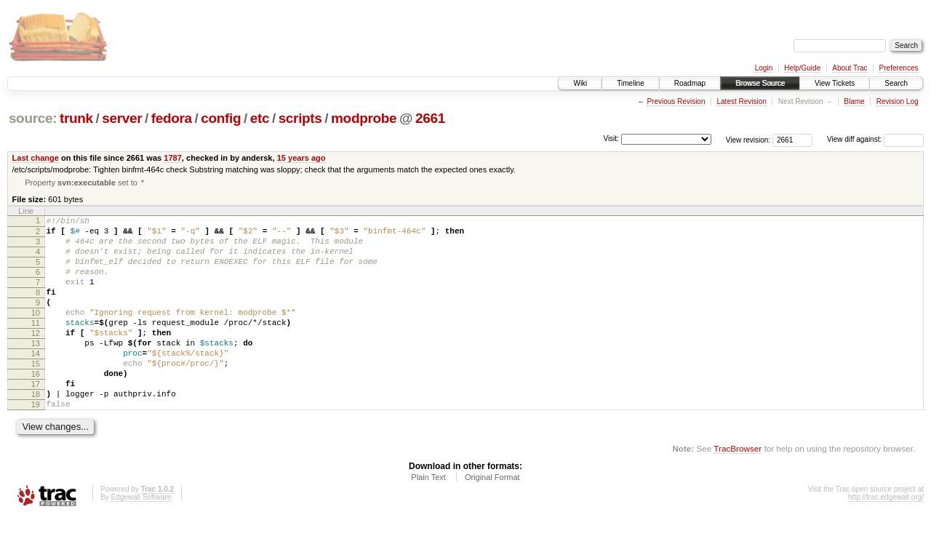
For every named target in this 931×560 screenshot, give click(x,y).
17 (36, 420)
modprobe (364, 118)
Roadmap (690, 83)
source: (33, 118)
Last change (36, 158)
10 (36, 334)
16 (36, 408)
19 (36, 445)
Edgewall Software (141, 540)
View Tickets (835, 83)
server (122, 118)
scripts (300, 118)
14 (36, 383)
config (221, 118)
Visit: (611, 139)
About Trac (850, 68)
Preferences (899, 68)
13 (36, 371)
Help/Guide (802, 68)
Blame (854, 101)
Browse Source (760, 83)
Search (896, 83)
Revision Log (898, 101)
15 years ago (301, 158)
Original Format (492, 520)
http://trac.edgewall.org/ (886, 540)
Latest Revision (741, 101)
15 (36, 396)
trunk (76, 118)
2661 (430, 118)
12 (36, 359)
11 (36, 346)
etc (260, 118)
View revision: (748, 139)
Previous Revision (676, 101)
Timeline (630, 83)
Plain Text (428, 520)
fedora (172, 118)
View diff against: (875, 139)
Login (764, 68)
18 (36, 433)
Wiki (580, 83)
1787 (173, 158)
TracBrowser (738, 491)
